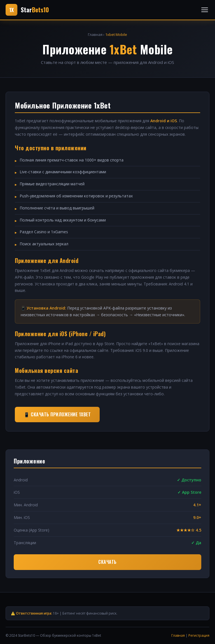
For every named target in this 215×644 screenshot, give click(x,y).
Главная (95, 34)
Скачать (107, 562)
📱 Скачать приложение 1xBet (57, 414)
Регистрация (199, 635)
